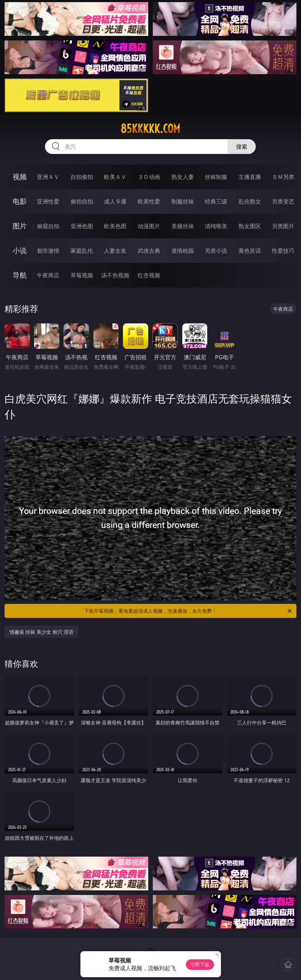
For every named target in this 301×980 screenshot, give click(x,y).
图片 (20, 226)
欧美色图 (115, 226)
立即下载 (200, 964)
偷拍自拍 (82, 201)
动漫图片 (149, 226)
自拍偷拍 (82, 177)
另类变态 (283, 201)
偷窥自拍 (48, 226)
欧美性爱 (149, 201)
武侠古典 (149, 251)
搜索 (242, 147)
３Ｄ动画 (149, 177)
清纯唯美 (216, 226)
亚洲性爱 (48, 201)
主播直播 (250, 177)
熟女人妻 (183, 177)
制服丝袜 (183, 201)
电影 (20, 201)
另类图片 (283, 226)
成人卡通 (115, 201)
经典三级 (216, 201)
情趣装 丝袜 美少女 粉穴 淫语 (42, 632)
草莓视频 (82, 275)
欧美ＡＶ (115, 177)
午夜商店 (48, 275)
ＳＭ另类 (283, 177)
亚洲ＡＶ (48, 177)
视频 (20, 177)
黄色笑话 (250, 251)
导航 (20, 275)
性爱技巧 (283, 251)
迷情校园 (183, 251)
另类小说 (216, 251)
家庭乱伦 (82, 251)
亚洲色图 (82, 226)
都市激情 (48, 251)
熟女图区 (250, 226)
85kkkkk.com (150, 129)
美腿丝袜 (183, 226)
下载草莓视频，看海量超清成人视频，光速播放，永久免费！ (188, 611)
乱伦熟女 (250, 201)
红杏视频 (149, 275)
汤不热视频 (115, 275)
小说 (20, 250)
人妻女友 (115, 251)
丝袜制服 (216, 177)
